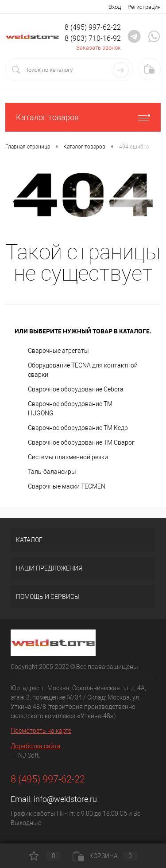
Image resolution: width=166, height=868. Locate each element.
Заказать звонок (98, 48)
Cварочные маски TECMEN (67, 486)
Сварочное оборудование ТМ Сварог (81, 442)
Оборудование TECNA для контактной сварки (83, 370)
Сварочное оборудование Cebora (76, 389)
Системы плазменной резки (68, 457)
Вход (115, 7)
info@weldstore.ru (65, 799)
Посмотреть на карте (41, 731)
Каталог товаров (83, 117)
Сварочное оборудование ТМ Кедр (78, 428)
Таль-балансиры (52, 472)
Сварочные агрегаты (58, 351)
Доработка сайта (36, 746)
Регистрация (144, 7)
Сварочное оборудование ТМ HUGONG (70, 409)
